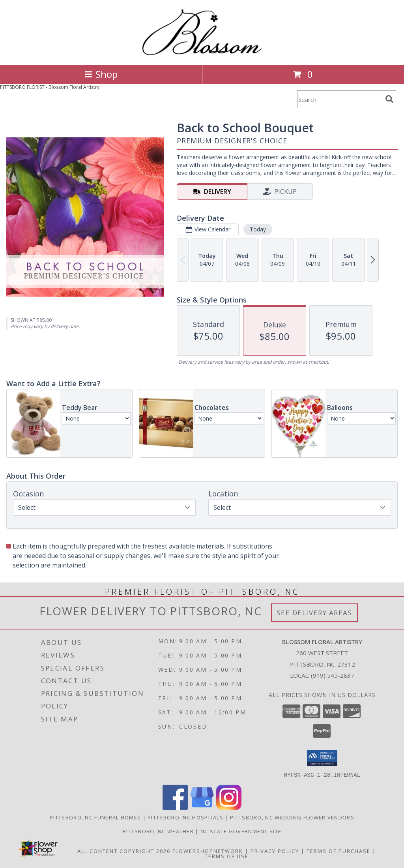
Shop (101, 74)
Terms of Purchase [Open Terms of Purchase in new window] (339, 851)
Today (258, 229)
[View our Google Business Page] (202, 807)
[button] (322, 758)
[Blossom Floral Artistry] (202, 53)
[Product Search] (340, 99)
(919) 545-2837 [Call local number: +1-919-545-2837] (333, 675)
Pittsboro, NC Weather (158, 831)
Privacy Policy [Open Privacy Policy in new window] (275, 851)
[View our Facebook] (175, 807)
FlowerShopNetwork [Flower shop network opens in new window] (208, 851)
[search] (389, 99)
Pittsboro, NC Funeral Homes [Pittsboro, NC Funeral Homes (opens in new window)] (95, 817)
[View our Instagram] (229, 807)
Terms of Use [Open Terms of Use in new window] (227, 856)
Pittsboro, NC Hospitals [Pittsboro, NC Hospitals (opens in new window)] (185, 817)
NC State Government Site (241, 831)
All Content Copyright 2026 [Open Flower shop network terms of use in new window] (124, 851)
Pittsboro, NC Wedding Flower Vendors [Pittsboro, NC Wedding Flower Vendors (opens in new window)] (292, 817)
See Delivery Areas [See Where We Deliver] (315, 613)
